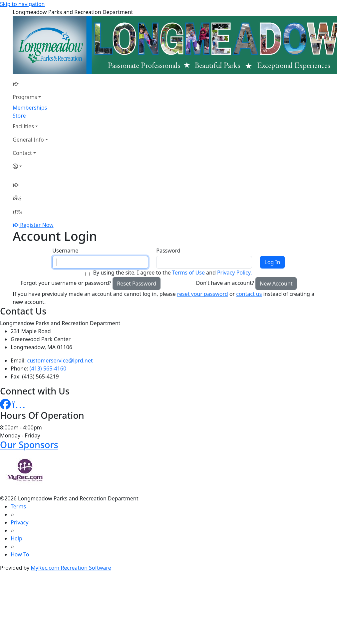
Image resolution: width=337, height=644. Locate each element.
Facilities (23, 126)
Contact (22, 153)
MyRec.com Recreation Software (71, 568)
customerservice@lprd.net (60, 360)
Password (168, 251)
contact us (249, 294)
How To (20, 554)
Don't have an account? (225, 283)
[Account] (30, 166)
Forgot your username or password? (66, 283)
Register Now (37, 225)
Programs (25, 97)
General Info (28, 140)
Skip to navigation (22, 4)
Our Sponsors (29, 445)
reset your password (203, 294)
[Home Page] (30, 84)
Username (65, 251)
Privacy (19, 522)
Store (19, 116)
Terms (18, 506)
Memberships (30, 108)
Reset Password (137, 284)
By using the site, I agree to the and (172, 273)
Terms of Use (188, 273)
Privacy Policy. (235, 273)
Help (16, 538)
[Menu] (17, 212)
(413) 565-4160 (48, 368)
